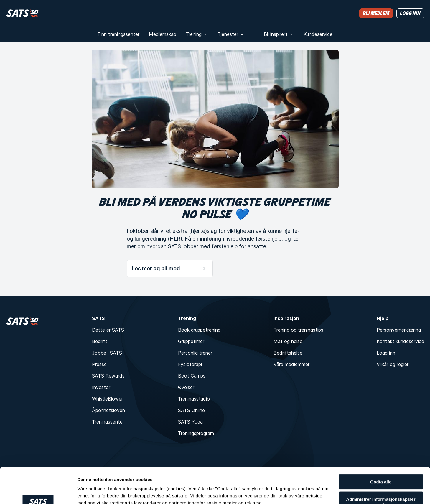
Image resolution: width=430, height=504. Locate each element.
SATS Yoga (190, 422)
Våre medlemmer (291, 364)
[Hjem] (23, 13)
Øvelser (186, 387)
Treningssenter (108, 422)
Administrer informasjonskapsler (381, 470)
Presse (99, 364)
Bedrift (100, 341)
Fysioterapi (190, 364)
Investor (101, 387)
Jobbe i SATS (107, 353)
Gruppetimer (191, 341)
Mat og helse (288, 341)
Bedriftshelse (288, 353)
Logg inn (386, 353)
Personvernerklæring (399, 330)
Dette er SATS (108, 330)
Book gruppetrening (199, 330)
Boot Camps (192, 376)
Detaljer (85, 487)
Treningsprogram (196, 433)
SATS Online (191, 410)
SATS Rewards (108, 376)
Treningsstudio (194, 399)
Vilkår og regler (393, 364)
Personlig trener (195, 353)
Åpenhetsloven (108, 410)
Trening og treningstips (298, 330)
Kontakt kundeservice (400, 341)
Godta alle (381, 450)
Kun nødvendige (381, 489)
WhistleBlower (107, 399)
